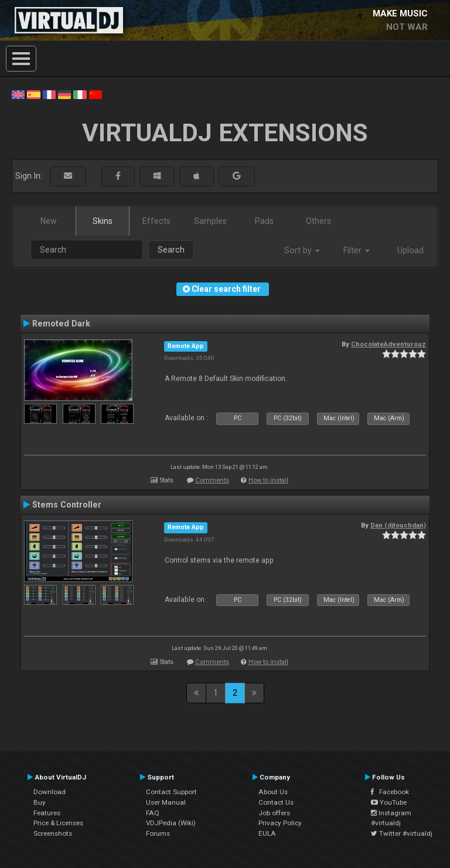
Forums (158, 833)
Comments (212, 480)
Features (47, 813)
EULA (267, 833)
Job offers (274, 813)
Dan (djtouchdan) (398, 525)
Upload (410, 250)
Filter (357, 250)
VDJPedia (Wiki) (171, 823)
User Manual (166, 802)
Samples (210, 221)
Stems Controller (67, 505)
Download (50, 792)
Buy (40, 802)
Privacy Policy (280, 823)
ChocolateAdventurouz (388, 344)
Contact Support (171, 792)
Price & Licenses (58, 823)
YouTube (389, 802)
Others (318, 221)
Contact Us (276, 802)
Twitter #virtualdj (402, 833)
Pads (264, 221)
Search (171, 250)
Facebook (390, 792)
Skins (103, 221)
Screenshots (53, 833)
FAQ (153, 813)
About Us (273, 792)
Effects (156, 221)
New (49, 221)
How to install (268, 480)
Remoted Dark (61, 324)
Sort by (302, 250)
